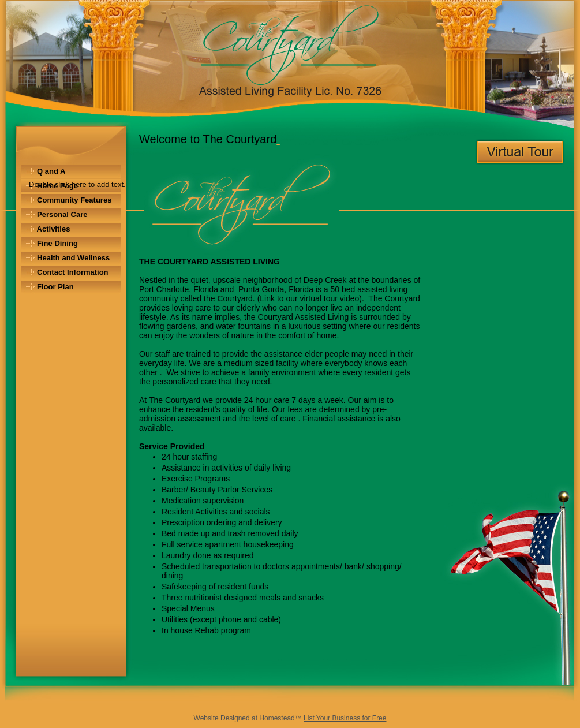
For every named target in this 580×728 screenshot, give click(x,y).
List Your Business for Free (345, 718)
